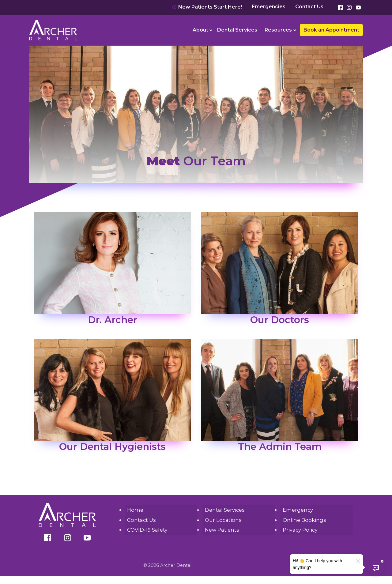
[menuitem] (201, 30)
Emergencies (269, 7)
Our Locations (222, 520)
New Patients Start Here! (207, 7)
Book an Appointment (331, 30)
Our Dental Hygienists (112, 446)
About (200, 30)
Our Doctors (280, 320)
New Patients (221, 529)
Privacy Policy (300, 529)
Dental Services (237, 30)
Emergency (297, 510)
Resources (278, 30)
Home (135, 510)
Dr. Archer (112, 320)
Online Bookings (303, 520)
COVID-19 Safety (147, 529)
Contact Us (309, 7)
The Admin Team (280, 446)
